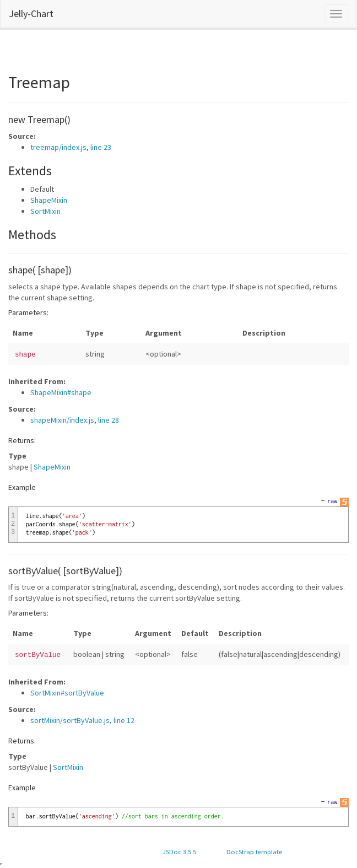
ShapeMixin (49, 200)
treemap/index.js (58, 147)
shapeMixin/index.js (62, 420)
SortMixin (45, 211)
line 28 (109, 420)
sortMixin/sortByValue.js (70, 720)
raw (332, 501)
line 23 (101, 147)
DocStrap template (254, 852)
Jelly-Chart (31, 14)
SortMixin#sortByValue (67, 693)
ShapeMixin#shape (61, 392)
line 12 (124, 720)
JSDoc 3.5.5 (179, 852)
